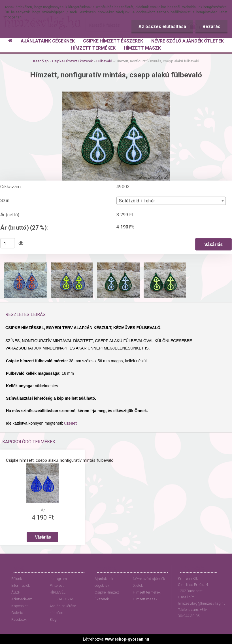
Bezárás (211, 27)
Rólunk (17, 579)
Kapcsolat (20, 606)
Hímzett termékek (147, 592)
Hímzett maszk (145, 599)
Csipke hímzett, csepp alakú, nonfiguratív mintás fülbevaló (60, 460)
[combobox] (171, 201)
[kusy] (8, 243)
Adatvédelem (22, 599)
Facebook (19, 619)
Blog (53, 619)
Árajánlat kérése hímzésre (63, 609)
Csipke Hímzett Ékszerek (73, 61)
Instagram (58, 579)
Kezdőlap (41, 61)
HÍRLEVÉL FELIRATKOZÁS (62, 596)
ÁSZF (16, 592)
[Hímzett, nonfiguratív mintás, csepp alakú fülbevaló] (116, 94)
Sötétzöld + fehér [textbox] (137, 201)
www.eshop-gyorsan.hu (127, 639)
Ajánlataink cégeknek (104, 582)
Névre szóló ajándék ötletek (149, 582)
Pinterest (57, 585)
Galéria (17, 613)
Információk (21, 585)
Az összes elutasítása (162, 27)
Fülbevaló (104, 61)
